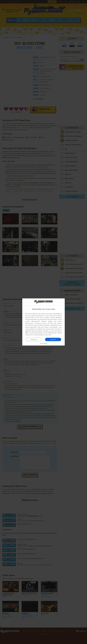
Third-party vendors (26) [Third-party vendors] (42, 323)
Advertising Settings (37, 333)
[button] (43, 343)
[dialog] (43, 322)
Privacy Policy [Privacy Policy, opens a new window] (47, 335)
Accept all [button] (53, 339)
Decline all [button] (34, 339)
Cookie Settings (38, 335)
